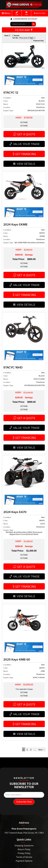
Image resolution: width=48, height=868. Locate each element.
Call (17, 13)
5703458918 (24, 813)
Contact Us (24, 807)
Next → (42, 687)
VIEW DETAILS (24, 153)
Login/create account (24, 19)
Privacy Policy (24, 791)
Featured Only (38, 41)
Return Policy (24, 787)
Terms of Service (24, 795)
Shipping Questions (24, 783)
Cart (26, 13)
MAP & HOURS (40, 13)
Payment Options (24, 799)
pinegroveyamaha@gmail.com (24, 817)
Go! (33, 24)
